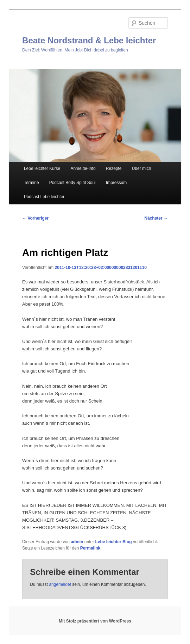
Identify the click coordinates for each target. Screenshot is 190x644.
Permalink (90, 548)
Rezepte (114, 168)
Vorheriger (35, 218)
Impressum (116, 183)
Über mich (142, 168)
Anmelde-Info (83, 168)
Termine (31, 183)
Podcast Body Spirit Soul (72, 183)
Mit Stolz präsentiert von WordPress (95, 621)
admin (77, 542)
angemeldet (60, 584)
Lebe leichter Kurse (42, 168)
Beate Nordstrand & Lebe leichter (89, 40)
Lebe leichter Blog (114, 542)
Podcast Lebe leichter (44, 197)
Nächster (156, 218)
